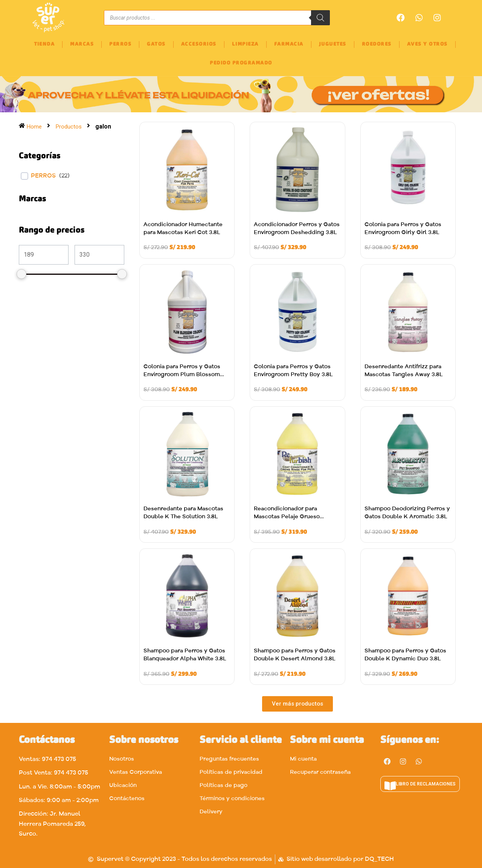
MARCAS (82, 44)
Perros (43, 176)
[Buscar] (320, 18)
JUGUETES (333, 44)
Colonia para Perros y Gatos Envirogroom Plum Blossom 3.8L (182, 375)
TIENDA (44, 44)
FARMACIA (289, 44)
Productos (69, 126)
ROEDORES (377, 44)
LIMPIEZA (245, 44)
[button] (298, 705)
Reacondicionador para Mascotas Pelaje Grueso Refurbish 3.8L (287, 517)
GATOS (156, 44)
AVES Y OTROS (427, 44)
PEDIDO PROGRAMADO (241, 63)
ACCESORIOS (199, 44)
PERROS (120, 44)
